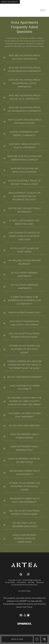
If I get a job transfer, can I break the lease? (24, 222)
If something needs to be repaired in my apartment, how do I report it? (24, 300)
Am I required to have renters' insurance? (24, 262)
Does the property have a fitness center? (25, 436)
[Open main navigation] (43, 10)
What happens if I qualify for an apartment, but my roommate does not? (25, 196)
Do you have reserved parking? (25, 377)
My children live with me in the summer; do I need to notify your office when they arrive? (24, 401)
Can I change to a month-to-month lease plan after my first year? (24, 236)
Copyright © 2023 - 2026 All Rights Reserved (25, 580)
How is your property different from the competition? (24, 539)
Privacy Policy (10, 582)
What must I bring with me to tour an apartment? (25, 146)
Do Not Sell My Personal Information (24, 585)
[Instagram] (28, 574)
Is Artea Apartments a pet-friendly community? (24, 134)
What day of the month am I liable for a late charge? (25, 323)
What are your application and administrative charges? (25, 158)
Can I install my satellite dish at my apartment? (24, 415)
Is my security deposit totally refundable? (24, 210)
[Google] (21, 574)
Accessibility (22, 582)
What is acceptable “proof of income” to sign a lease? (24, 182)
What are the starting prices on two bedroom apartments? (24, 109)
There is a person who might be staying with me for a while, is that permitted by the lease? (24, 365)
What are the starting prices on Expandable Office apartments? (25, 83)
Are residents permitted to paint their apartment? (24, 500)
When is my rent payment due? (24, 313)
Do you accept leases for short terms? (24, 250)
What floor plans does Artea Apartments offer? (24, 122)
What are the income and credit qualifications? (24, 170)
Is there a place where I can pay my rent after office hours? (24, 349)
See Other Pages (24, 591)
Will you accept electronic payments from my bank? (24, 335)
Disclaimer (40, 582)
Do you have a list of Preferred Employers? (24, 525)
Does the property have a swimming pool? (25, 448)
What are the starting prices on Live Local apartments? (25, 97)
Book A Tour (17, 639)
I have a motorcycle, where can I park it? (24, 387)
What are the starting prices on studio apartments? (25, 57)
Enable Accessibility (10, 2)
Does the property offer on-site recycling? (25, 460)
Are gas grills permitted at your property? (24, 473)
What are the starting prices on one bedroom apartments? (24, 69)
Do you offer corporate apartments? (24, 287)
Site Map (31, 582)
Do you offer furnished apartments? (24, 274)
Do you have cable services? (24, 426)
